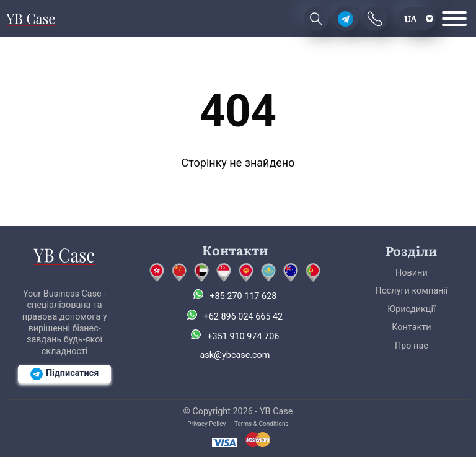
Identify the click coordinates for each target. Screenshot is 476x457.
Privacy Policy (206, 424)
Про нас (412, 346)
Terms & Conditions (262, 424)
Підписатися (64, 374)
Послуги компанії (411, 291)
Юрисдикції (411, 309)
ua (411, 18)
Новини (412, 273)
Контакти (411, 327)
